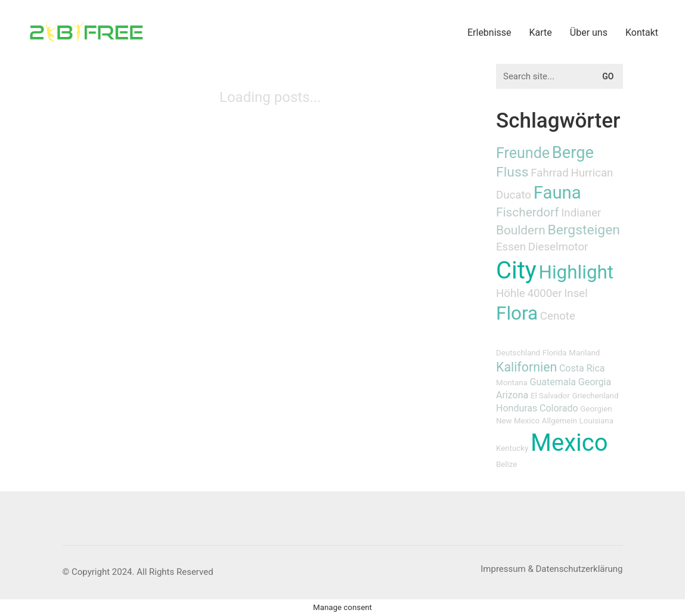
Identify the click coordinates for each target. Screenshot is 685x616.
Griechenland (595, 396)
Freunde (523, 153)
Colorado (559, 408)
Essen (511, 247)
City (516, 270)
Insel (576, 293)
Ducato (514, 195)
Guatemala (553, 382)
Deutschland (518, 353)
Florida (555, 353)
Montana (512, 383)
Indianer (581, 213)
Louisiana (596, 421)
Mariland (584, 353)
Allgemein (560, 421)
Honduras (517, 408)
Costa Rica (582, 368)
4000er (544, 293)
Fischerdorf (528, 212)
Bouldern (521, 230)
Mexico (569, 443)
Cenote (558, 316)
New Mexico (518, 421)
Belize (506, 464)
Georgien (596, 409)
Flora (517, 313)
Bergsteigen (584, 230)
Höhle (511, 293)
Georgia (595, 382)
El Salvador (550, 396)
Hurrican (592, 173)
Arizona (512, 395)
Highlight (576, 272)
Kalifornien (526, 367)
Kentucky (512, 448)
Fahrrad (549, 173)
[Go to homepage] (86, 32)
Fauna (557, 193)
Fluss (512, 172)
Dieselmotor (558, 247)
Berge (573, 153)
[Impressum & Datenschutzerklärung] (551, 569)
